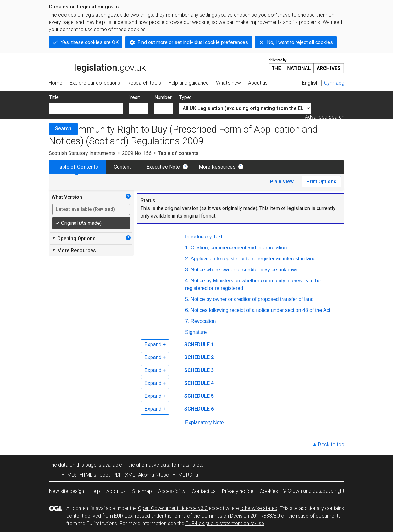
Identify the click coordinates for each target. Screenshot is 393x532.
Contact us (204, 491)
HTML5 (69, 475)
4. (187, 281)
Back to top (331, 444)
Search (63, 128)
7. (187, 321)
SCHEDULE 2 (199, 357)
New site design (66, 491)
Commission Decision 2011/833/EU (241, 516)
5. (187, 299)
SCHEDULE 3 (199, 370)
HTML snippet (95, 475)
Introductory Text (204, 237)
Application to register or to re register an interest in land (253, 259)
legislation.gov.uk (97, 65)
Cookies (269, 491)
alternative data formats (163, 465)
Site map (142, 491)
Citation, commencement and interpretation (239, 248)
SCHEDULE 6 (199, 409)
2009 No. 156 (137, 153)
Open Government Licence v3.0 (173, 508)
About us (116, 491)
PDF (117, 475)
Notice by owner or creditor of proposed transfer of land (252, 299)
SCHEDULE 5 (199, 396)
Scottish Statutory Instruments (82, 153)
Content (122, 167)
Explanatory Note (205, 422)
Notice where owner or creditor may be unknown (244, 270)
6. (187, 310)
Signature (196, 332)
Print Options (321, 182)
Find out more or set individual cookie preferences (193, 42)
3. (187, 270)
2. (187, 259)
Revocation (203, 321)
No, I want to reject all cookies (300, 42)
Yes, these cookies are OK (90, 42)
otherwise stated (259, 508)
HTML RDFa (185, 475)
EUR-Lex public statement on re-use (225, 523)
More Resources (217, 167)
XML (130, 475)
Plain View (282, 182)
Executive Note (163, 167)
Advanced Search (325, 117)
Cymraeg (334, 83)
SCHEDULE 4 (199, 383)
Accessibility (172, 491)
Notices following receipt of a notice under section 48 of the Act (260, 310)
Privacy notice (238, 491)
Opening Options (73, 238)
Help (95, 491)
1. (187, 248)
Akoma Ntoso (154, 475)
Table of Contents (77, 167)
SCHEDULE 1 (199, 344)
